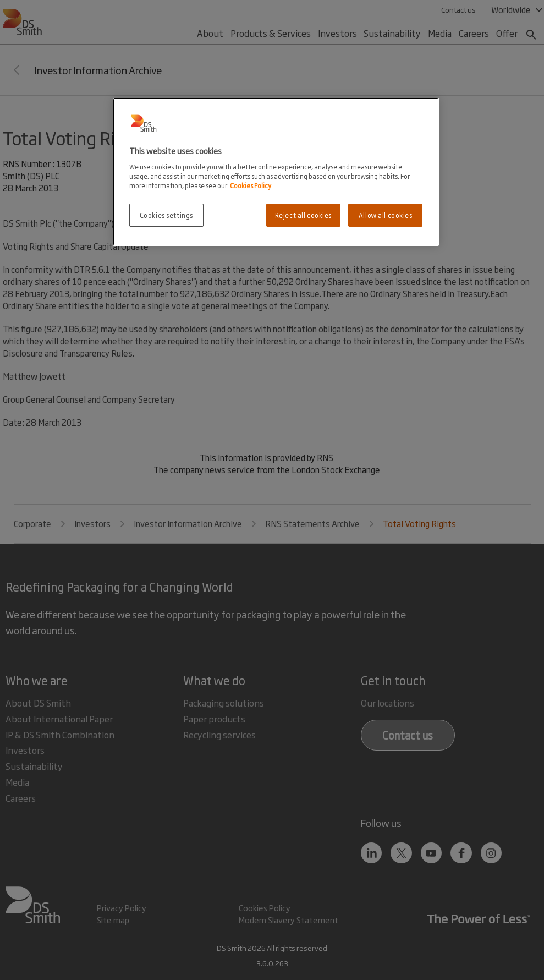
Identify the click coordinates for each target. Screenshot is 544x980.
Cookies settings (166, 215)
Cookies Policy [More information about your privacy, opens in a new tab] (251, 185)
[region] (276, 172)
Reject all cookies (303, 215)
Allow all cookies (386, 215)
